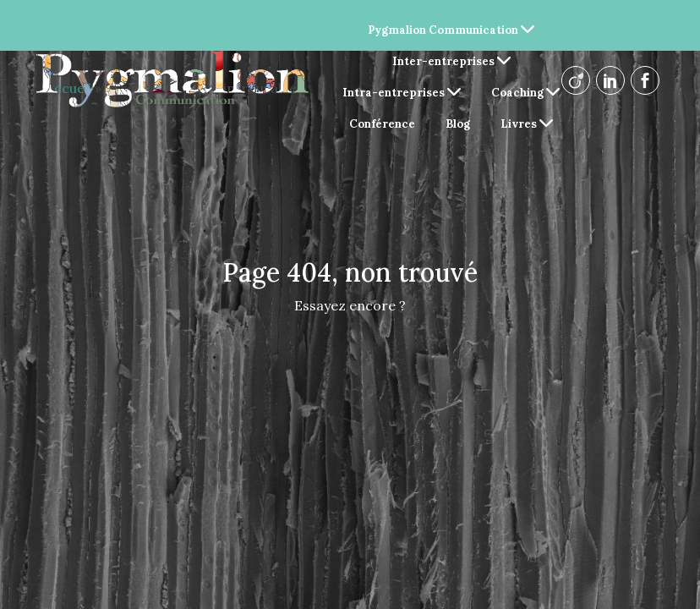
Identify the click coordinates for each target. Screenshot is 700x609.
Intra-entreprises (402, 93)
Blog (458, 124)
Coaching (525, 93)
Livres (527, 124)
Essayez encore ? (350, 305)
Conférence (382, 124)
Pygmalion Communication (451, 30)
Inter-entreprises (451, 61)
